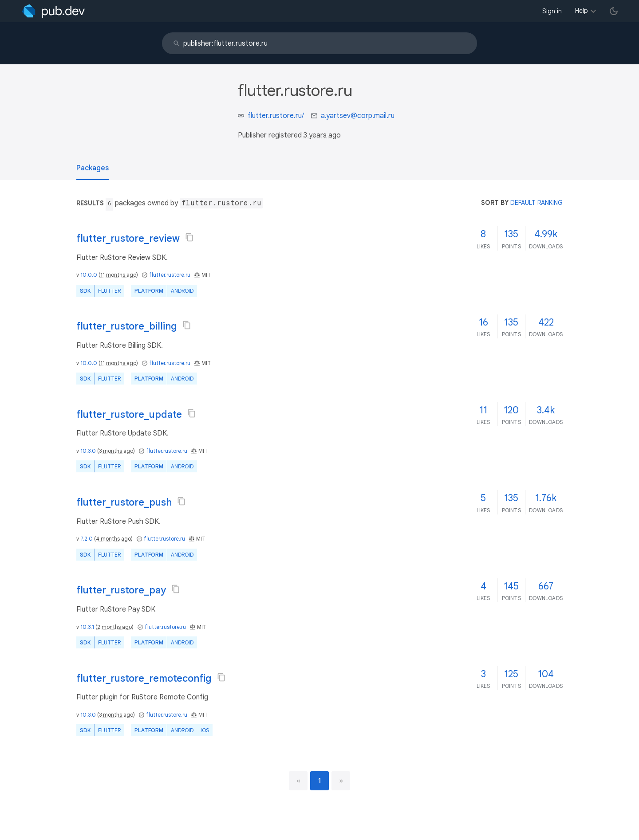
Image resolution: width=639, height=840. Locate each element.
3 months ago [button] (116, 451)
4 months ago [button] (113, 539)
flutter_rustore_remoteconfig (144, 678)
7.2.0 (87, 539)
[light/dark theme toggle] (614, 11)
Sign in (552, 11)
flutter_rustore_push (124, 502)
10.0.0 (89, 275)
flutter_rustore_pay (121, 590)
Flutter (109, 291)
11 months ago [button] (118, 275)
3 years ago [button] (322, 135)
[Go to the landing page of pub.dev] (53, 11)
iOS (205, 730)
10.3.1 (87, 627)
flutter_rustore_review (128, 238)
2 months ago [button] (114, 627)
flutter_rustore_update (129, 414)
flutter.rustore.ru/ (276, 116)
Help (582, 11)
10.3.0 (88, 451)
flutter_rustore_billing (127, 326)
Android (182, 291)
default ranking (536, 203)
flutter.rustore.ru (170, 275)
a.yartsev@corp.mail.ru (358, 116)
